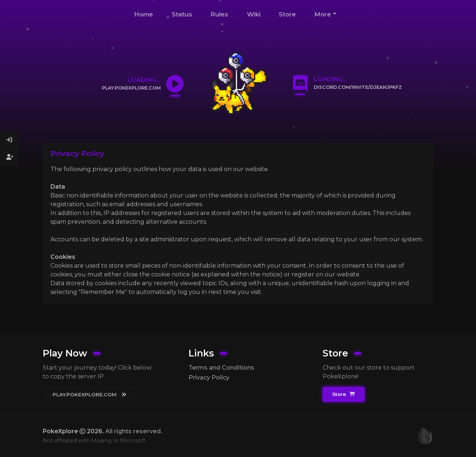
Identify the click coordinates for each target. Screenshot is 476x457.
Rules (219, 14)
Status (182, 14)
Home (144, 14)
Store (287, 14)
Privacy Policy (209, 377)
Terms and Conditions (221, 368)
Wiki (254, 14)
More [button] (323, 14)
